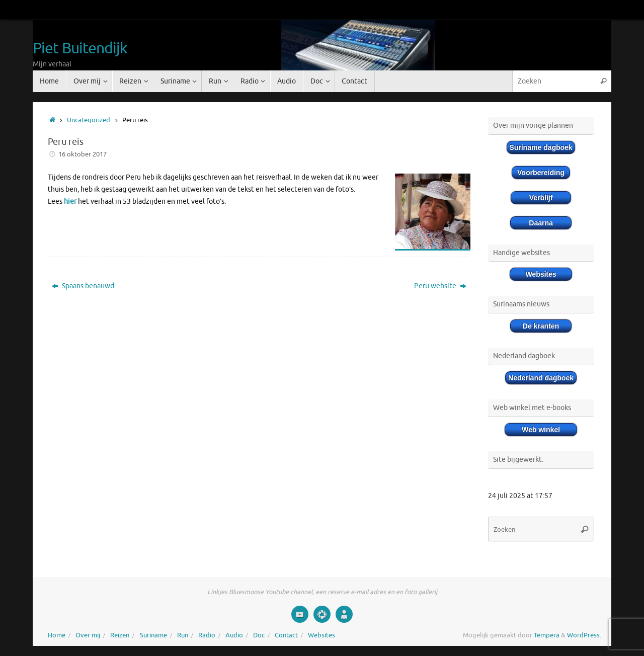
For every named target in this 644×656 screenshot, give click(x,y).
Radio (207, 635)
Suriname (153, 635)
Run (183, 635)
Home (57, 635)
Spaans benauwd (83, 286)
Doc (259, 635)
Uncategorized (89, 120)
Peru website (440, 286)
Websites (321, 635)
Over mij (88, 635)
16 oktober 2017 (83, 154)
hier (70, 201)
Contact (286, 635)
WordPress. (584, 635)
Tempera (547, 635)
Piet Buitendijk (80, 49)
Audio (234, 635)
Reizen (120, 635)
